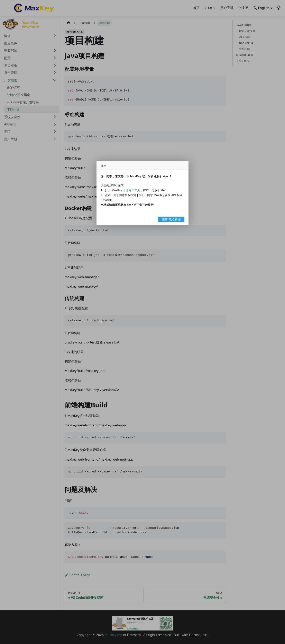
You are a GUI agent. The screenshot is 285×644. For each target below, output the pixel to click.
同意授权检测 (171, 220)
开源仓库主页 (131, 190)
